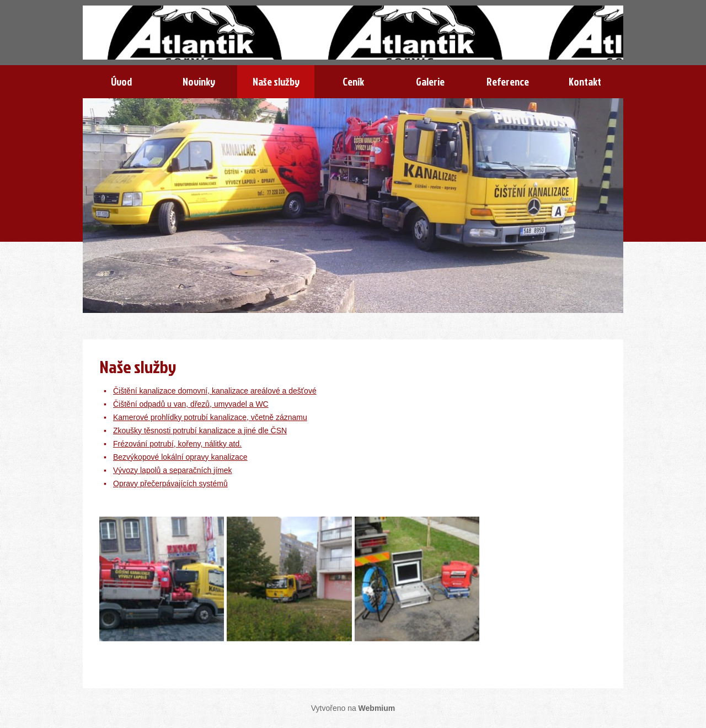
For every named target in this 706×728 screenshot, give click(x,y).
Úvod (121, 81)
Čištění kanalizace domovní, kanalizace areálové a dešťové (215, 391)
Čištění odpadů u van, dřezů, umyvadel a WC (191, 404)
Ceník (353, 81)
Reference (508, 81)
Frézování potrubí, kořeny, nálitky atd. (177, 444)
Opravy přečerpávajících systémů (170, 483)
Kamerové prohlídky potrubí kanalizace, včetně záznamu (210, 417)
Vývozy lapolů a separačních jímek (173, 470)
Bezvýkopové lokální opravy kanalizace (180, 457)
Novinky (199, 81)
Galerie (430, 81)
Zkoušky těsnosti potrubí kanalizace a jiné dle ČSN (200, 431)
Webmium (377, 708)
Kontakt (585, 81)
